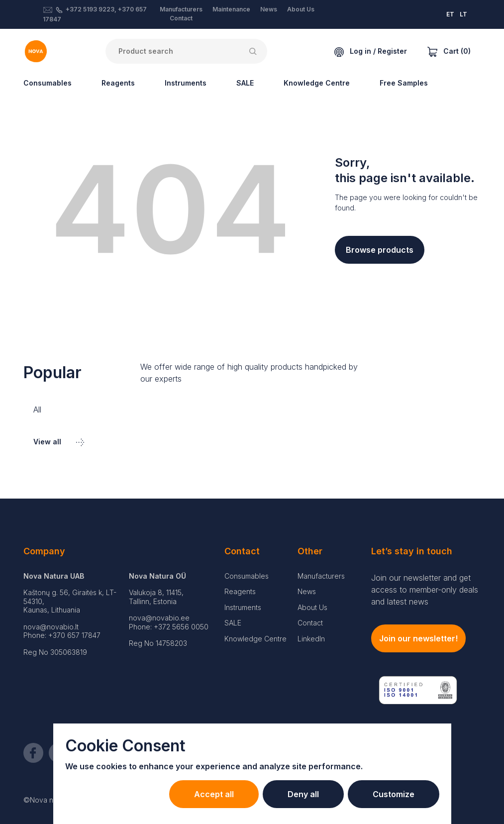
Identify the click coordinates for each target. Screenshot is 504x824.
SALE (245, 83)
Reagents (118, 83)
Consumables (48, 83)
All (37, 410)
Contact (181, 18)
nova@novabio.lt (51, 627)
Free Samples (404, 83)
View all (59, 442)
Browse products (380, 250)
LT (463, 14)
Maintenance (231, 9)
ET (450, 14)
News (269, 9)
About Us (301, 9)
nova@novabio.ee (159, 618)
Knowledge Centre (317, 83)
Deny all (303, 794)
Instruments (186, 83)
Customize (394, 794)
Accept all (214, 794)
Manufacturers (181, 9)
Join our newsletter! (418, 638)
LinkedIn (311, 639)
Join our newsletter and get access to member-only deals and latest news (425, 590)
